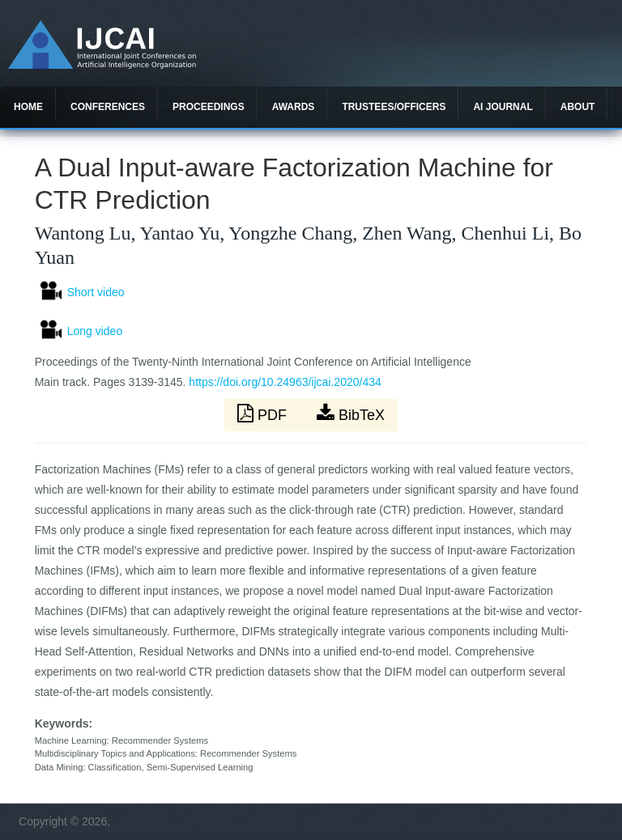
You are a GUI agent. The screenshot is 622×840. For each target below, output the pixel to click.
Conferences (108, 107)
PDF (264, 414)
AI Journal (503, 107)
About (578, 107)
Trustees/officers (394, 107)
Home (28, 107)
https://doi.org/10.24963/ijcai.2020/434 (285, 382)
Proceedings (209, 107)
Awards (294, 107)
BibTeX (351, 414)
